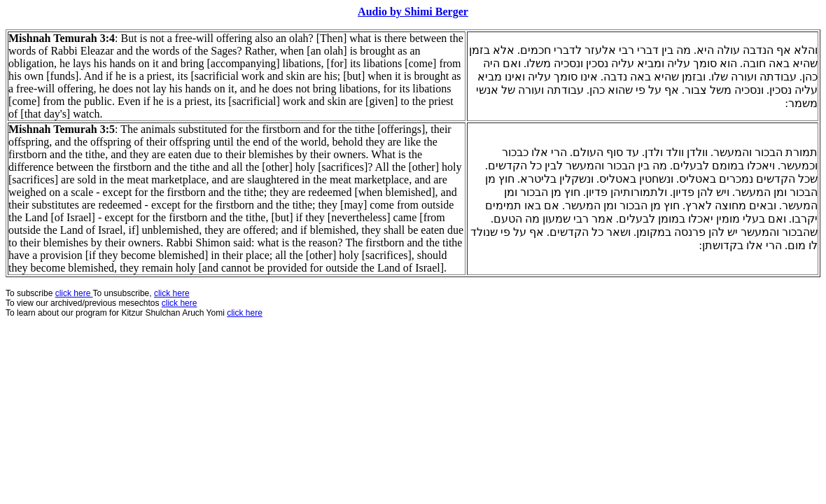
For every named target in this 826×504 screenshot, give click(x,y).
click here (180, 303)
